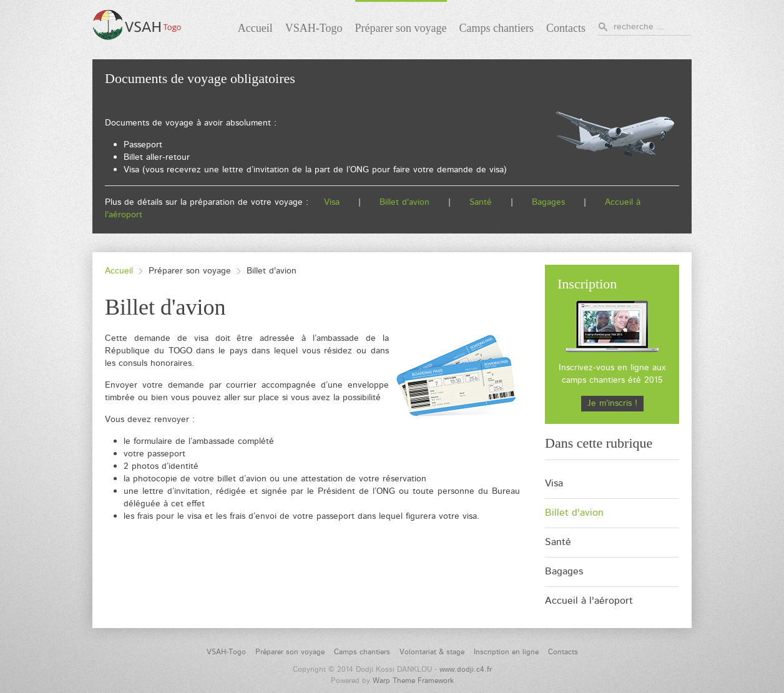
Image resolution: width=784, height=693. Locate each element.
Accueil (119, 271)
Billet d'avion (404, 202)
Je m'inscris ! (612, 403)
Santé (482, 202)
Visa (332, 202)
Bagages (548, 202)
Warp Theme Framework (413, 681)
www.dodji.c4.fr (466, 670)
